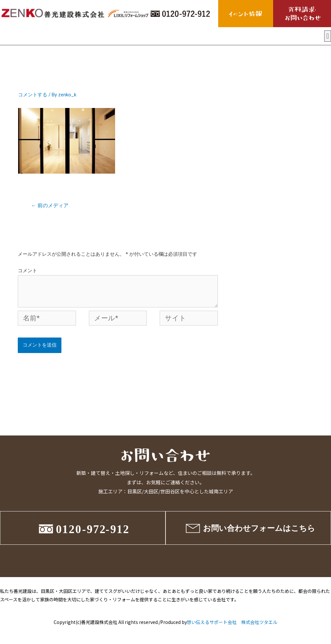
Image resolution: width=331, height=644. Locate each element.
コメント (27, 271)
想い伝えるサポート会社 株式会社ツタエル (232, 622)
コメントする (33, 95)
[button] (328, 36)
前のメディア (50, 205)
